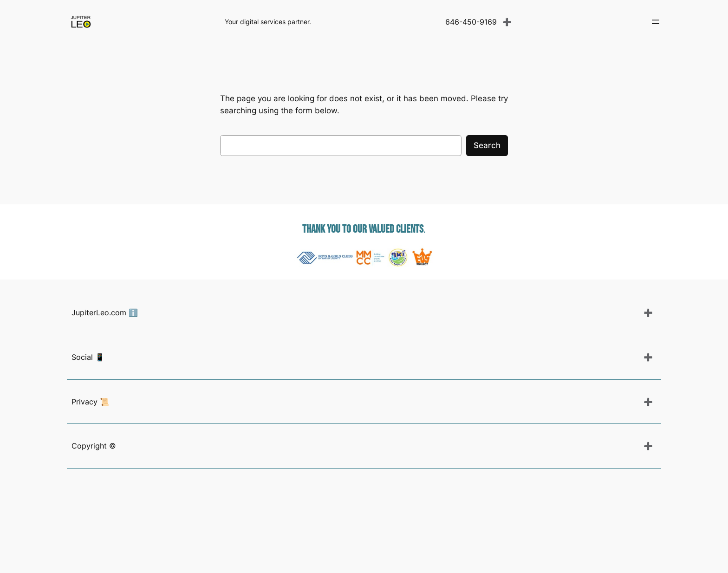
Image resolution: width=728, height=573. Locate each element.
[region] (364, 257)
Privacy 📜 (90, 402)
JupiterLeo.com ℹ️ (105, 313)
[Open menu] (656, 22)
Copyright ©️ (94, 446)
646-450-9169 (471, 22)
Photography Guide (102, 564)
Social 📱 (88, 357)
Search (487, 145)
